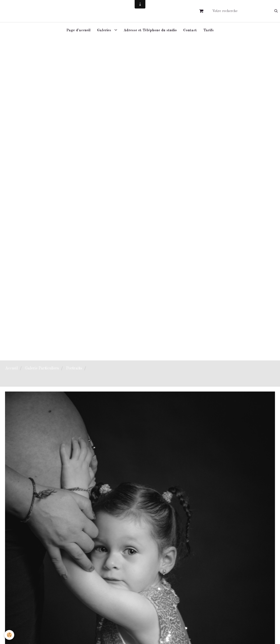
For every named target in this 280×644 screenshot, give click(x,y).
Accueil (11, 368)
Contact (190, 30)
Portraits (74, 368)
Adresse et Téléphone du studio (150, 30)
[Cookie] (9, 635)
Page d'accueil (78, 30)
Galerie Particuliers (42, 368)
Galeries (105, 30)
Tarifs (209, 30)
